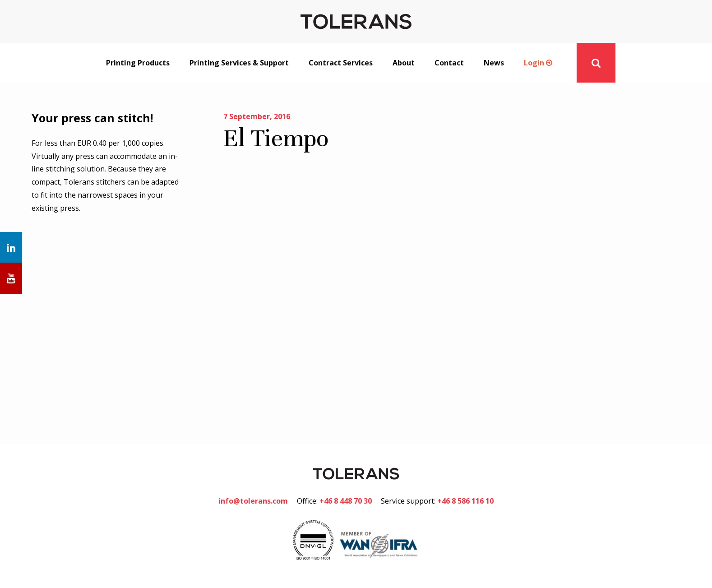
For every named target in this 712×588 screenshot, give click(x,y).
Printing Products (138, 63)
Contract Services (341, 63)
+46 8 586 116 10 (465, 501)
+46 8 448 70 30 (346, 501)
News (494, 63)
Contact (449, 63)
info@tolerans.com (253, 501)
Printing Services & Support (239, 63)
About (404, 63)
